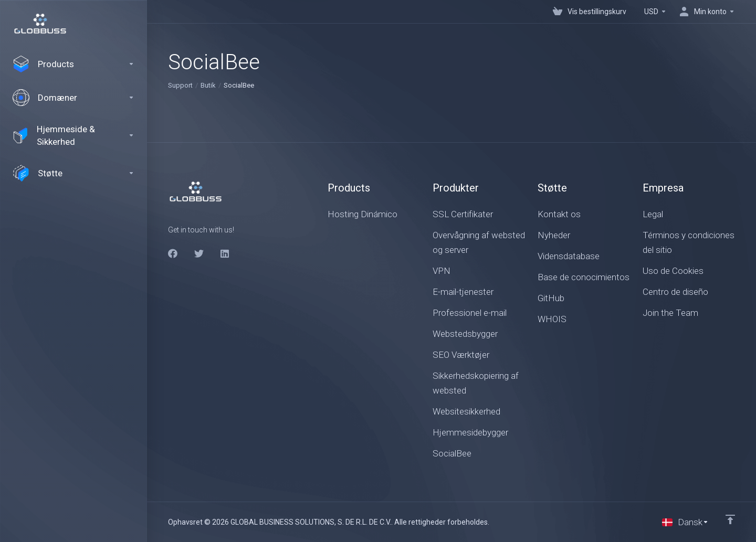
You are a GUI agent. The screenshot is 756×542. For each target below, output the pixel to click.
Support (180, 85)
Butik (208, 85)
